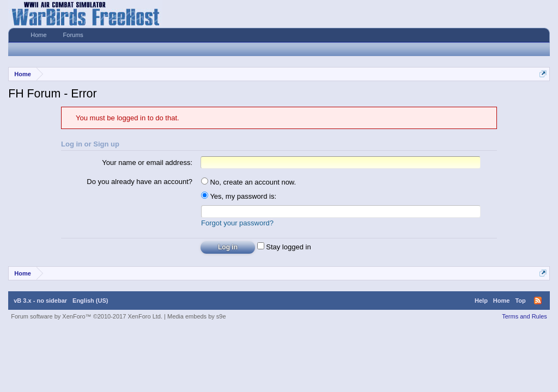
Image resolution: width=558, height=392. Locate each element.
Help (481, 301)
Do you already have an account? (139, 182)
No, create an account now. (248, 182)
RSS (538, 301)
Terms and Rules (524, 316)
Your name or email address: (147, 163)
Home (38, 35)
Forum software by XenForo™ (87, 316)
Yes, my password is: (239, 196)
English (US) (90, 301)
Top (520, 301)
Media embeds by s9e (197, 316)
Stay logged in (284, 247)
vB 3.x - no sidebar (40, 301)
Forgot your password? (237, 223)
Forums (73, 35)
